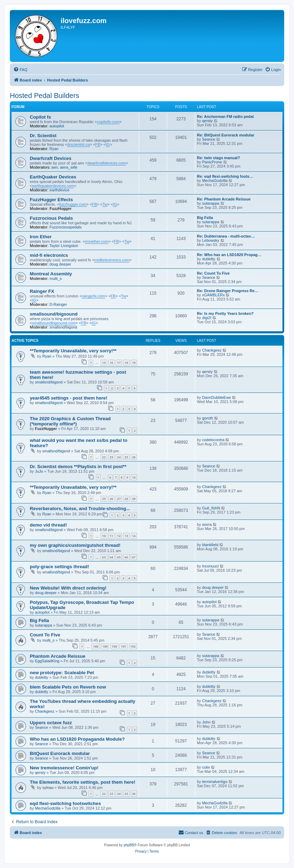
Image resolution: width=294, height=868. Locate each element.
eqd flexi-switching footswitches (65, 803)
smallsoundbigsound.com (54, 323)
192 (133, 646)
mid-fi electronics (49, 255)
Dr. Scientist (43, 136)
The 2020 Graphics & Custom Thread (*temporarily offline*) (70, 421)
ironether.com (97, 241)
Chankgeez (212, 350)
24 (119, 457)
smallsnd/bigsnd (63, 327)
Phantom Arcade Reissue (58, 656)
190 (114, 646)
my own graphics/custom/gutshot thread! (75, 545)
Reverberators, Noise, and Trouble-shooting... (80, 509)
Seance (209, 139)
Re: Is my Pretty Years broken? (225, 313)
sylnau (48, 788)
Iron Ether (41, 237)
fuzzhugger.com (73, 204)
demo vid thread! (48, 525)
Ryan (54, 149)
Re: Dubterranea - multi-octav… (226, 236)
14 (134, 536)
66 (126, 557)
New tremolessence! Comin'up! (64, 768)
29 (134, 499)
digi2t (207, 318)
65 (119, 557)
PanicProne (212, 162)
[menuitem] (20, 70)
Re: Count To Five (213, 273)
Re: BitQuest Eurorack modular (226, 135)
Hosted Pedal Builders (45, 96)
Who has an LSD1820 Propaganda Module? (77, 739)
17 (119, 363)
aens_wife (69, 167)
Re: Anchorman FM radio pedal (225, 117)
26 (134, 457)
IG (108, 144)
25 (126, 457)
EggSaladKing (47, 661)
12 (119, 536)
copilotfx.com (108, 122)
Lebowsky (211, 240)
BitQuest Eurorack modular (60, 753)
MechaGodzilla (215, 181)
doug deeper (60, 264)
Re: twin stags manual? (218, 158)
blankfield (210, 545)
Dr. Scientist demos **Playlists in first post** (78, 467)
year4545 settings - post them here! (69, 398)
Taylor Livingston (64, 246)
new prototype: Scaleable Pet (62, 673)
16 (111, 363)
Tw (105, 204)
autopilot (57, 126)
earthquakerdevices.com (53, 186)
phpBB (129, 845)
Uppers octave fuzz (51, 723)
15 (104, 363)
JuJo (39, 471)
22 (104, 457)
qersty (207, 121)
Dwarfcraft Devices (51, 158)
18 (126, 363)
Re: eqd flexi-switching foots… (225, 176)
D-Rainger (58, 304)
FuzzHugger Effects (51, 200)
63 (104, 557)
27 (119, 499)
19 (134, 363)
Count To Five (45, 635)
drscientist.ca (78, 144)
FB (98, 144)
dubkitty (209, 259)
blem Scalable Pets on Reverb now (68, 687)
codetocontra (213, 440)
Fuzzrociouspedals (66, 227)
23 (111, 457)
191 (124, 646)
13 (126, 536)
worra (207, 524)
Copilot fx (40, 117)
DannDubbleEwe (217, 397)
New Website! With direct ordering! (68, 588)
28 (126, 499)
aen (55, 167)
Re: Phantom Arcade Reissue (224, 199)
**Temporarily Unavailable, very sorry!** (73, 351)
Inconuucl (210, 566)
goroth (208, 418)
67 (134, 557)
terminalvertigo (215, 782)
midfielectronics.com (112, 260)
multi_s (56, 278)
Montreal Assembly (51, 274)
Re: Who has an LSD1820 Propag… (229, 255)
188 (95, 646)
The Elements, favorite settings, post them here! (83, 782)
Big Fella (205, 218)
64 (111, 557)
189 (105, 646)
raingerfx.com (93, 296)
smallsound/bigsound (54, 314)
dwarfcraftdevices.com (106, 163)
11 (111, 536)
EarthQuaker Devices (53, 177)
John (206, 722)
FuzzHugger (60, 209)
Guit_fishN (211, 508)
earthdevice (59, 190)
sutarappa (211, 203)
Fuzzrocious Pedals (51, 218)
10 (134, 477)
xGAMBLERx (214, 295)
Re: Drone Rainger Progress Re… (228, 291)
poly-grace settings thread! (59, 567)
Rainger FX (42, 291)
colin (206, 767)
